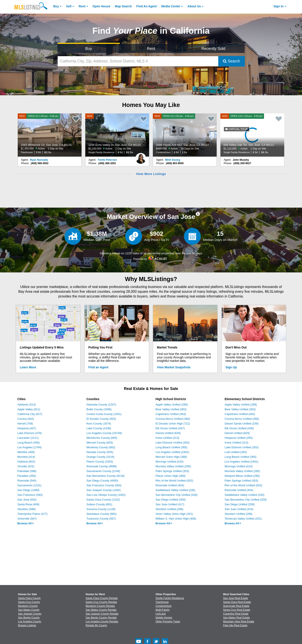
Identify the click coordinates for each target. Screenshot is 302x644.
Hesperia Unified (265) (239, 438)
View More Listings (151, 174)
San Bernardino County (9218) (106, 476)
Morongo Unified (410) (170, 462)
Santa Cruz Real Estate (237, 610)
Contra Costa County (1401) (104, 414)
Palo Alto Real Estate (235, 625)
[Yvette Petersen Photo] (141, 157)
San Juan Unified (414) (239, 509)
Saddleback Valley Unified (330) (176, 490)
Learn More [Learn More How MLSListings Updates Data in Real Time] (28, 367)
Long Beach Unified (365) (172, 447)
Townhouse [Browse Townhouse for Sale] (162, 602)
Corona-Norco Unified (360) (173, 419)
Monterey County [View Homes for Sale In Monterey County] (28, 606)
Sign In (279, 6)
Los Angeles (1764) (30, 447)
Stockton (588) (27, 509)
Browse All (26, 523)
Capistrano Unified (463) (171, 414)
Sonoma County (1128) (101, 509)
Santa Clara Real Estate (237, 602)
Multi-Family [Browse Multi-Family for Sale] (163, 610)
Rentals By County (96, 625)
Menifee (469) (26, 452)
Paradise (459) (27, 476)
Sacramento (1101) (29, 485)
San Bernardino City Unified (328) (177, 495)
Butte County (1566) (99, 409)
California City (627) (30, 414)
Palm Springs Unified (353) (172, 471)
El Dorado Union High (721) (173, 424)
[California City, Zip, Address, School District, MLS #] (138, 61)
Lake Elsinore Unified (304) (173, 443)
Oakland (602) (26, 462)
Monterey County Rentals (100, 606)
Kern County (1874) (99, 424)
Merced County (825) (100, 443)
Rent (82, 6)
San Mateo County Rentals (101, 610)
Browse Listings (27, 625)
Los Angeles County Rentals (102, 622)
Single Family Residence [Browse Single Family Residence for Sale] (170, 598)
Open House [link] (101, 6)
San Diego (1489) (28, 490)
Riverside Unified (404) (170, 485)
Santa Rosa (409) (28, 504)
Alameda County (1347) (101, 405)
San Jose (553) (27, 500)
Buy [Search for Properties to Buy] (89, 49)
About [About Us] (194, 6)
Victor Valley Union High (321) (174, 514)
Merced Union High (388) (171, 457)
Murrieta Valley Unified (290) (173, 466)
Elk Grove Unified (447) (170, 428)
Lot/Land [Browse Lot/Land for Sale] (161, 614)
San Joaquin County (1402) (104, 490)
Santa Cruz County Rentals (101, 602)
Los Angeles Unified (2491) (172, 452)
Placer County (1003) (100, 462)
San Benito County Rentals (101, 618)
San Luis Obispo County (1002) (106, 495)
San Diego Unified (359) (171, 500)
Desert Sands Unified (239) (242, 424)
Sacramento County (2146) (103, 471)
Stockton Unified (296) (170, 509)
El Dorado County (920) (101, 419)
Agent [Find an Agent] (147, 6)
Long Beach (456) (29, 443)
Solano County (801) (99, 504)
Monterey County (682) (101, 447)
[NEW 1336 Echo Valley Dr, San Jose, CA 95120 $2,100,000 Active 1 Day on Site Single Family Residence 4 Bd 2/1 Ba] (117, 135)
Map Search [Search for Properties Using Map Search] (123, 6)
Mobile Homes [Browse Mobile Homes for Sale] (164, 618)
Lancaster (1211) (28, 438)
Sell (69, 6)
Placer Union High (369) (171, 476)
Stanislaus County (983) (102, 514)
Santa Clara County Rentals (102, 598)
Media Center (171, 6)
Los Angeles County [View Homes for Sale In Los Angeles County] (30, 622)
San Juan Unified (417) (170, 504)
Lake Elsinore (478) (30, 433)
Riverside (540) (27, 481)
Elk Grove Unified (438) (239, 428)
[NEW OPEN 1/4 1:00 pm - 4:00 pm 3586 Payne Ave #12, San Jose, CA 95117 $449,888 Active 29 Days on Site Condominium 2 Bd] (185, 135)
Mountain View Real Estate (239, 622)
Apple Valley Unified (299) (172, 405)
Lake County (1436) (99, 428)
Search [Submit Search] (232, 61)
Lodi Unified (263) (236, 452)
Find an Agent (98, 367)
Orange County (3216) (100, 457)
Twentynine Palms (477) (32, 514)
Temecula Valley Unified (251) (243, 519)
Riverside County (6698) (102, 466)
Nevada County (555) (100, 452)
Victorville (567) (27, 519)
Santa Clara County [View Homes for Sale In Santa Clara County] (29, 598)
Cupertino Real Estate (236, 614)
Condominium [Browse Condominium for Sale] (164, 606)
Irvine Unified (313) (168, 438)
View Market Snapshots (174, 367)
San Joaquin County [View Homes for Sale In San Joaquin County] (30, 614)
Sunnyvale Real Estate (236, 606)
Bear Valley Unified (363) (171, 409)
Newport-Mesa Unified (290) (242, 476)
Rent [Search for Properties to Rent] (151, 49)
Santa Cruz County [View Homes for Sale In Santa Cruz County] (29, 602)
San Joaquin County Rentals (102, 614)
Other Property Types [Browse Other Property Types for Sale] (168, 622)
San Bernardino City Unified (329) (246, 500)
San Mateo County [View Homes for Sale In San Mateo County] (29, 610)
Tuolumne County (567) (101, 519)
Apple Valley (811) (29, 409)
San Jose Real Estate (236, 598)
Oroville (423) (26, 466)
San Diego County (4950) (102, 481)
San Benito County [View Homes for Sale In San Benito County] (29, 618)
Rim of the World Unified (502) (175, 481)
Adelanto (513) (27, 405)
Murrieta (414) (26, 457)
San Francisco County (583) (104, 485)
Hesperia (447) (27, 428)
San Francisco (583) (30, 495)
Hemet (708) (25, 424)
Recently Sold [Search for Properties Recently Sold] (213, 49)
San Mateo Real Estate (236, 618)
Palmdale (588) (27, 471)
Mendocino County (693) (102, 438)
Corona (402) (26, 419)
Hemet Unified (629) (168, 433)
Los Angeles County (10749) (104, 433)
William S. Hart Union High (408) (176, 519)
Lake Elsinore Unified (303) (242, 447)
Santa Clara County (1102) (103, 500)
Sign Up (231, 367)
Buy (56, 6)
